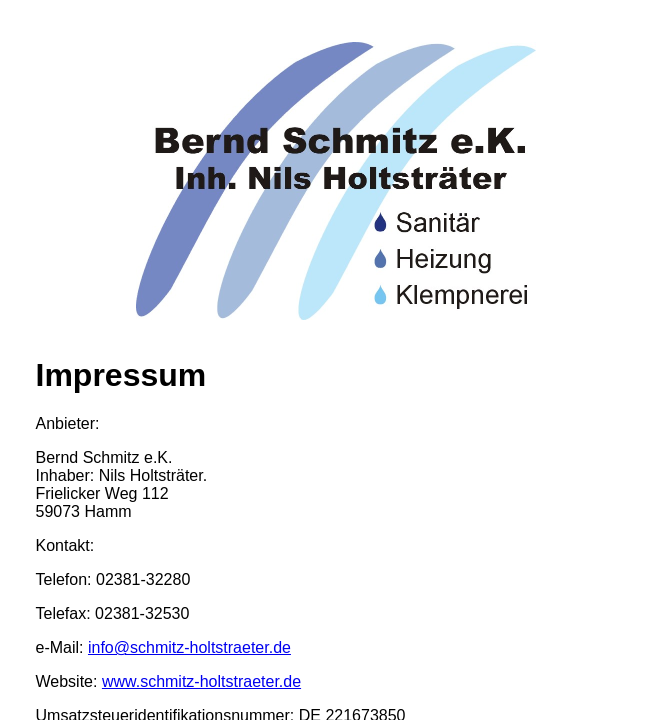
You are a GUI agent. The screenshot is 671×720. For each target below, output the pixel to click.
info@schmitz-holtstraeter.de (189, 647)
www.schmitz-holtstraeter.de (201, 681)
